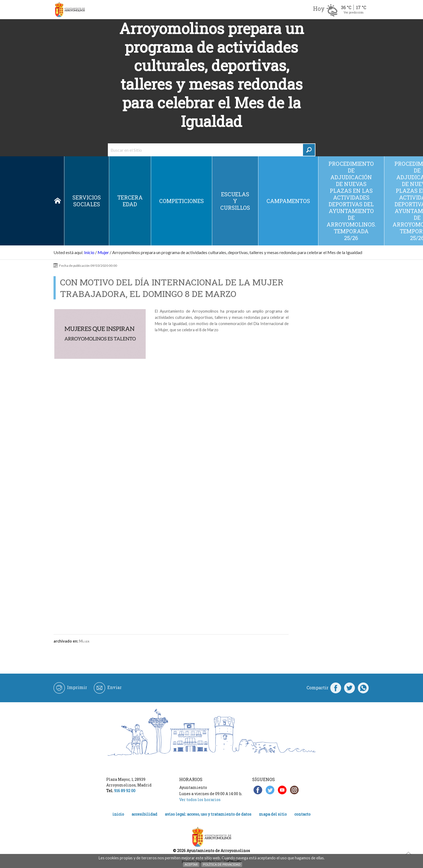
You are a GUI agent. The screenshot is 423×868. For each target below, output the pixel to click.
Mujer (103, 252)
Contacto (302, 814)
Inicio (58, 201)
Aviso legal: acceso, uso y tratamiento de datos (208, 814)
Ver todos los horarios (200, 800)
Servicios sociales (87, 201)
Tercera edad (130, 201)
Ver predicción (354, 12)
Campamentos (288, 201)
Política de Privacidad (222, 864)
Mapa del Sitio (273, 814)
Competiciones (181, 201)
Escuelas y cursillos (235, 201)
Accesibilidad (144, 814)
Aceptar (191, 864)
